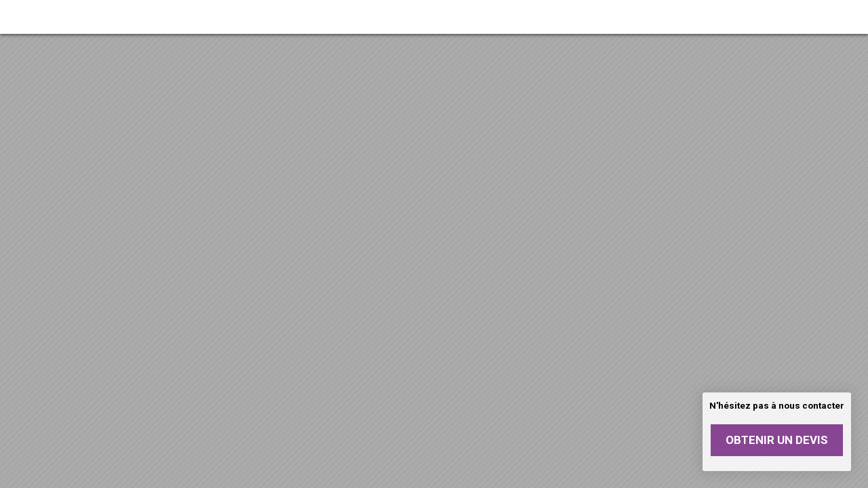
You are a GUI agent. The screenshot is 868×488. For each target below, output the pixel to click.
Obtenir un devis (777, 440)
